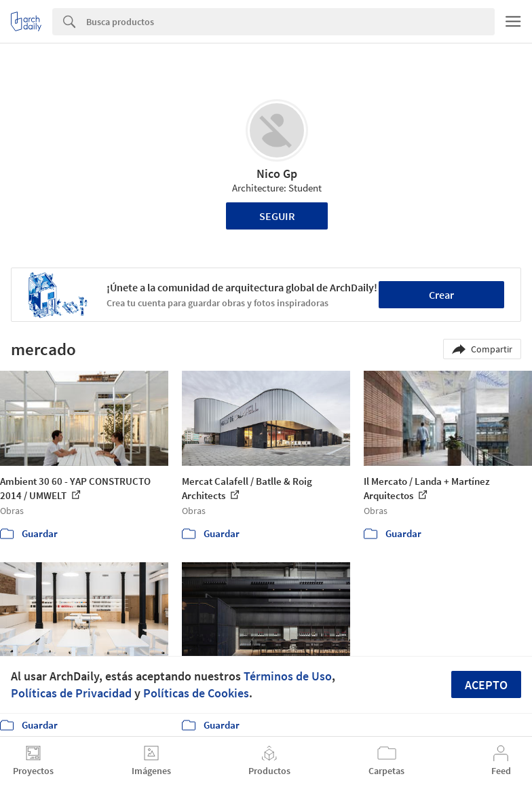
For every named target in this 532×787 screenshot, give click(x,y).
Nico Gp (277, 173)
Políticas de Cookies (196, 693)
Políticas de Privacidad (71, 693)
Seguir (277, 216)
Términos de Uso (288, 676)
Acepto (486, 685)
